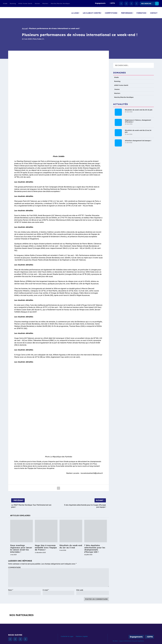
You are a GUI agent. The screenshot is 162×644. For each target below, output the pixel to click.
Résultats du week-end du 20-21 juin (139, 109)
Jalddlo (61, 155)
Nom (11, 589)
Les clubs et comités (92, 12)
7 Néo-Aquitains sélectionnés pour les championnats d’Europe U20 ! (95, 548)
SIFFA (113, 3)
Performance (127, 12)
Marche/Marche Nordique (60, 3)
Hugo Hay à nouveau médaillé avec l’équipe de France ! (46, 547)
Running (13, 3)
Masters (45, 3)
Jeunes (37, 3)
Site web (80, 589)
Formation (141, 12)
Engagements (100, 3)
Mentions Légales (82, 635)
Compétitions (111, 12)
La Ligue (75, 12)
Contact (154, 12)
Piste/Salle (37, 38)
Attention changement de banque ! (138, 140)
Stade (5, 3)
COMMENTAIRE (14, 566)
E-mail (46, 589)
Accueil (25, 27)
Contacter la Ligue (67, 635)
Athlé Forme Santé (25, 3)
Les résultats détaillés (24, 181)
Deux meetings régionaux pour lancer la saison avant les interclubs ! (21, 548)
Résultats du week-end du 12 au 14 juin (138, 130)
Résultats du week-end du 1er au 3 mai (71, 545)
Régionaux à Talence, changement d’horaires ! (138, 120)
